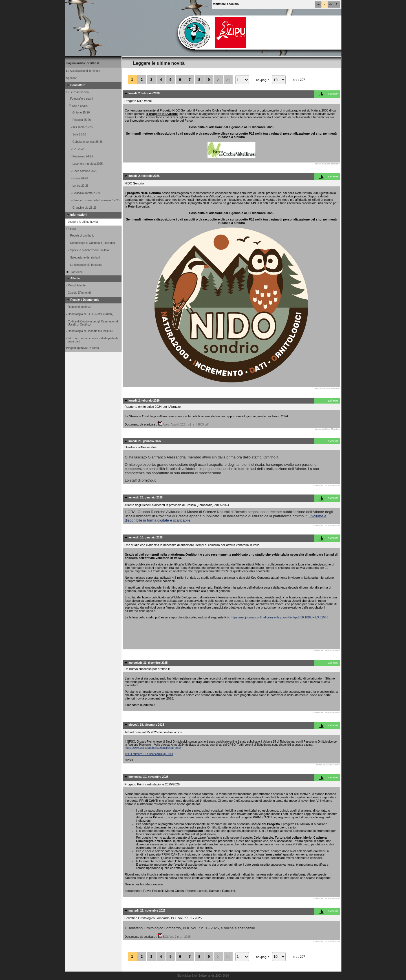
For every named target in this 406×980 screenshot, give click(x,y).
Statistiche (74, 272)
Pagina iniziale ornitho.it (83, 63)
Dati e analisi (77, 106)
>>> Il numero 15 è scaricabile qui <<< (149, 754)
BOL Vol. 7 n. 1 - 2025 (177, 937)
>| (228, 80)
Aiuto (71, 229)
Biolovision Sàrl (187, 976)
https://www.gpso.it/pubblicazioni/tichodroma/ (153, 748)
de (330, 5)
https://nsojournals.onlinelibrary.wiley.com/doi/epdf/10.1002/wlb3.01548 (280, 617)
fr (337, 5)
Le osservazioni (78, 92)
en (318, 5)
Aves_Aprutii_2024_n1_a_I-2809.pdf (186, 425)
